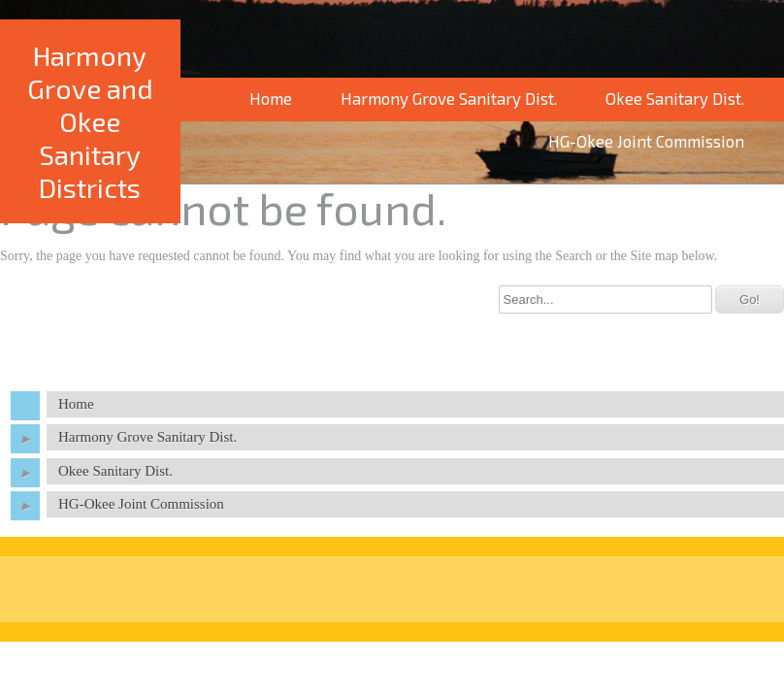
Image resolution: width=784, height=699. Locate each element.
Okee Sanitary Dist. (675, 98)
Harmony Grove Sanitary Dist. (449, 98)
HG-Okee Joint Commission (141, 504)
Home (271, 98)
